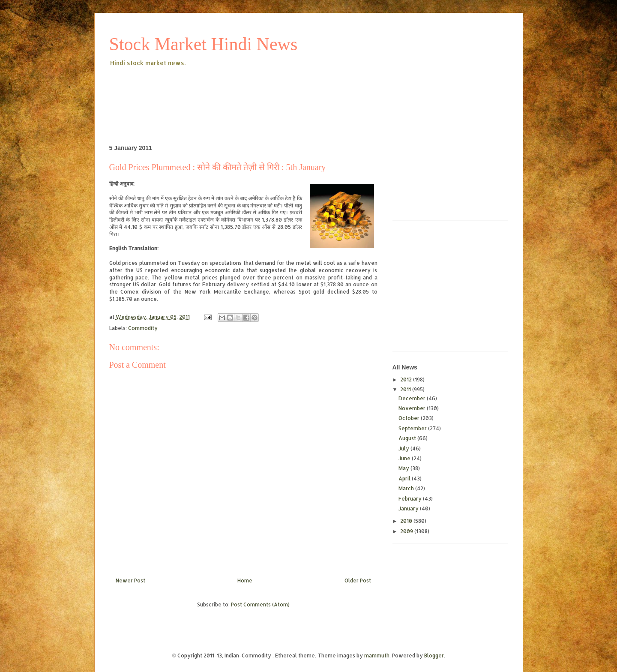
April (405, 478)
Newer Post (130, 580)
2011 (406, 389)
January (409, 508)
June (405, 458)
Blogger (434, 655)
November (413, 408)
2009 (407, 531)
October (410, 418)
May (404, 468)
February (411, 499)
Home (245, 580)
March (407, 488)
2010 (407, 521)
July (404, 448)
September (413, 428)
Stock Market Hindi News (204, 44)
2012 (407, 379)
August (408, 438)
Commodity (143, 328)
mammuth (377, 655)
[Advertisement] (265, 92)
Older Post (358, 580)
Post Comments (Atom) (260, 604)
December (413, 398)
